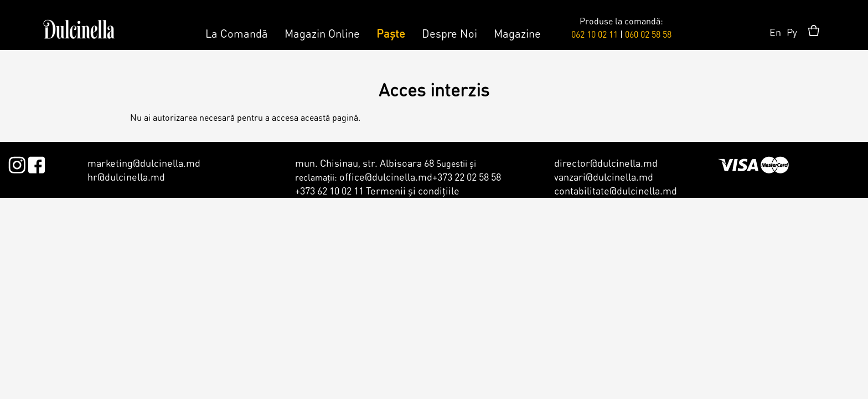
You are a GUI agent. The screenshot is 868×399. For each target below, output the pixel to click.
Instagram (17, 163)
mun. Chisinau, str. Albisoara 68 (365, 163)
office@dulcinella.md (386, 177)
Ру (792, 32)
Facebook (36, 163)
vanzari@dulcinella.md (604, 177)
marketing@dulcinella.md (144, 163)
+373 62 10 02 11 (329, 190)
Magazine (517, 33)
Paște (391, 33)
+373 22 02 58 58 (467, 177)
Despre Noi (449, 33)
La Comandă (237, 33)
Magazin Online (322, 33)
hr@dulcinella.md (126, 177)
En (775, 32)
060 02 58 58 (648, 34)
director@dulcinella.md (606, 163)
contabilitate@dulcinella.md (616, 190)
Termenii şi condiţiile (413, 190)
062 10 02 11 (595, 34)
